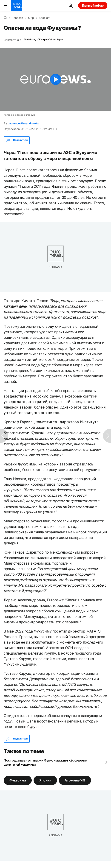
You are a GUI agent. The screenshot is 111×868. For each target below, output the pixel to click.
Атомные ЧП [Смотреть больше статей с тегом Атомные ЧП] (75, 780)
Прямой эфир (93, 5)
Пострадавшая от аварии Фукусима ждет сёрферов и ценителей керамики (45, 762)
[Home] (5, 18)
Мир (31, 18)
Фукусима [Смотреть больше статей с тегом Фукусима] (18, 780)
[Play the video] (55, 79)
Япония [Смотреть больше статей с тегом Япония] (45, 780)
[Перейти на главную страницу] (17, 6)
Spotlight (45, 18)
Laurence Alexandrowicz (24, 123)
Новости (17, 18)
